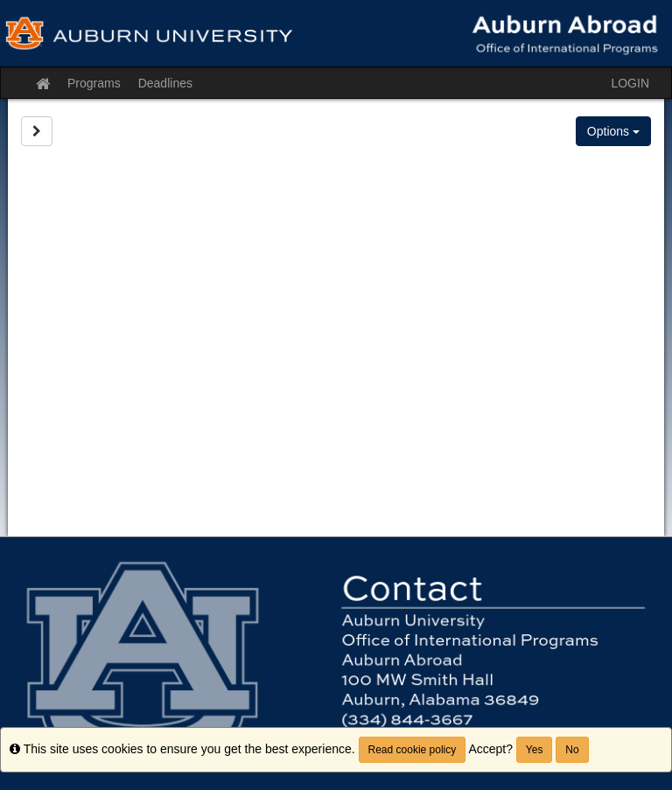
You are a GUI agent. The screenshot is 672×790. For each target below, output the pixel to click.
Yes (535, 750)
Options (613, 131)
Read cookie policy (413, 750)
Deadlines (165, 83)
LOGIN (630, 83)
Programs (94, 83)
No (572, 750)
